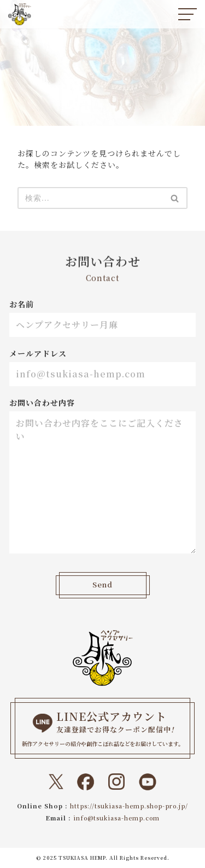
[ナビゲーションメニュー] (188, 14)
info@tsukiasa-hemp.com (116, 818)
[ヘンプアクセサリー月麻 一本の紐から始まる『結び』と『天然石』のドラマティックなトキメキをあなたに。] (20, 14)
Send (103, 585)
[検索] (90, 198)
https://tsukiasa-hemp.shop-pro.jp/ (129, 806)
